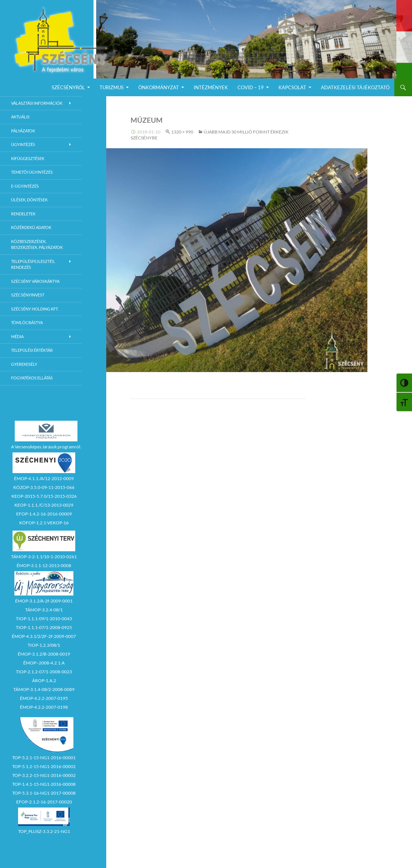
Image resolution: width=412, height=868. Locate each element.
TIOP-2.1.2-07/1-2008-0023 (44, 672)
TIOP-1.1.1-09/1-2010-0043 (44, 619)
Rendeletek (23, 214)
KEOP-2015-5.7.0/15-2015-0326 (44, 496)
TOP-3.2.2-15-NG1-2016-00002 (44, 775)
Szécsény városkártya (35, 281)
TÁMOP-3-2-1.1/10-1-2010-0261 (44, 557)
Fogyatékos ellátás (32, 378)
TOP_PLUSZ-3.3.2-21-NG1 (44, 831)
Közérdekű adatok (31, 227)
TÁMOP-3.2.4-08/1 (44, 610)
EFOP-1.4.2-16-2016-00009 (44, 514)
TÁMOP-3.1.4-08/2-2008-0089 (44, 689)
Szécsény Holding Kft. (35, 309)
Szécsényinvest (28, 295)
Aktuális (20, 117)
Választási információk (37, 103)
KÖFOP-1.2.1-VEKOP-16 (44, 523)
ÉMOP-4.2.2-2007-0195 (44, 698)
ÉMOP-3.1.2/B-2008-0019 (44, 654)
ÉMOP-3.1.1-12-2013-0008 (44, 565)
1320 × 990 (182, 132)
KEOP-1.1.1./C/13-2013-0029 (44, 505)
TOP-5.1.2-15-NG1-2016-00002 (44, 766)
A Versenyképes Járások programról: (46, 447)
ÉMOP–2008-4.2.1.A (44, 663)
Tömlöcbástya (27, 322)
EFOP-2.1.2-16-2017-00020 (44, 802)
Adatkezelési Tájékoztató (355, 87)
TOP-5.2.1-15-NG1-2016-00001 (44, 758)
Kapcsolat (292, 87)
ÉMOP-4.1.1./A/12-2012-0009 (44, 478)
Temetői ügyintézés (32, 172)
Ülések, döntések (29, 200)
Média (17, 336)
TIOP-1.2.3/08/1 (44, 645)
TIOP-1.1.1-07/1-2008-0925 (44, 627)
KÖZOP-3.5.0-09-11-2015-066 (44, 487)
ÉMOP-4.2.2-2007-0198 (44, 707)
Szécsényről (68, 87)
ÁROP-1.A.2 (44, 680)
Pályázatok (23, 131)
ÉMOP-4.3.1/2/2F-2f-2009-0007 (44, 636)
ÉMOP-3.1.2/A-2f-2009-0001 (44, 601)
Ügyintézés (23, 144)
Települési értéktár (32, 350)
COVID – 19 (251, 87)
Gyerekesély (24, 364)
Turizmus (112, 87)
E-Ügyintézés (25, 186)
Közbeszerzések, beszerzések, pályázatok (37, 244)
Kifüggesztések (28, 158)
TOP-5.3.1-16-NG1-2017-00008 (44, 793)
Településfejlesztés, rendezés (33, 264)
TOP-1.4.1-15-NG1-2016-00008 (44, 784)
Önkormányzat (159, 87)
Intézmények (211, 87)
